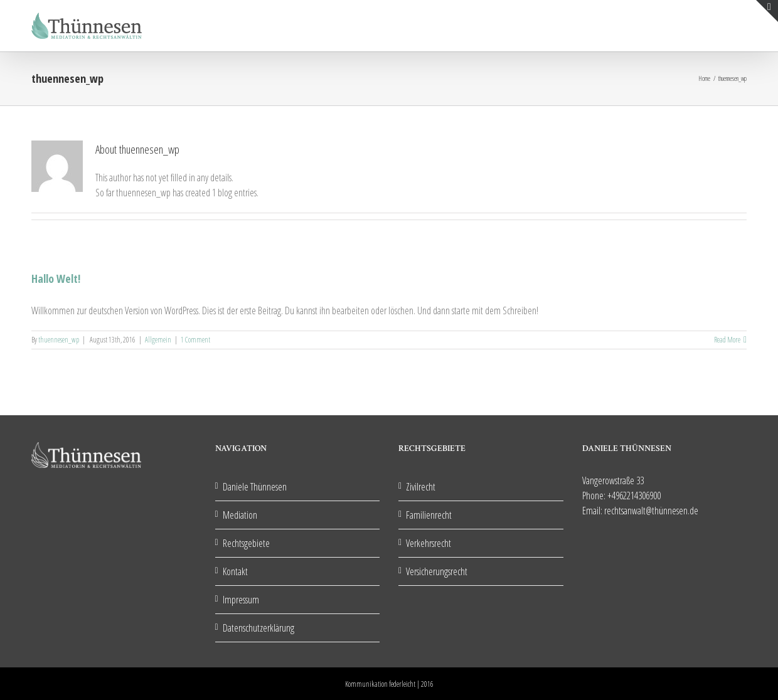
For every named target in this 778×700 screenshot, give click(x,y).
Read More (727, 340)
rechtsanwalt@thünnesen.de (651, 511)
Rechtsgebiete (246, 543)
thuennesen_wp (59, 340)
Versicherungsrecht (437, 571)
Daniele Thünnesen (255, 487)
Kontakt (235, 571)
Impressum (241, 600)
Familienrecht (429, 515)
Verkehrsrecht (429, 543)
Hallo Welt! (56, 278)
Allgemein (158, 340)
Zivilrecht (421, 487)
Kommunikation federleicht (380, 684)
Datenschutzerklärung (258, 628)
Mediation (240, 515)
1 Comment (195, 340)
